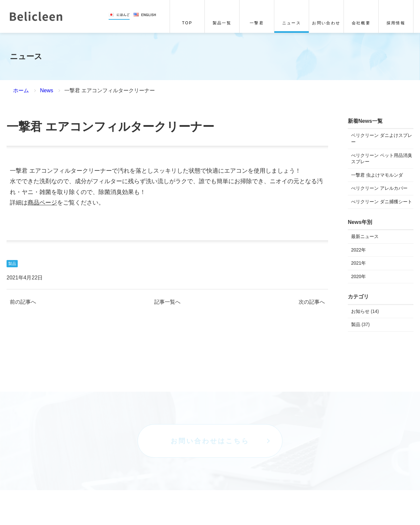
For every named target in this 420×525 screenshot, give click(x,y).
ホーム (21, 90)
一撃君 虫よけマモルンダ (377, 175)
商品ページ (42, 203)
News (47, 90)
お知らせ (360, 311)
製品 (12, 264)
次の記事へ (312, 302)
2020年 (358, 276)
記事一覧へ (167, 302)
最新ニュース (365, 236)
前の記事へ (23, 302)
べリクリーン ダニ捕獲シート (382, 202)
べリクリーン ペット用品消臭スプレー (382, 159)
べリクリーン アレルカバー (379, 188)
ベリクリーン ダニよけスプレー (382, 139)
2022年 (358, 250)
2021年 (358, 263)
